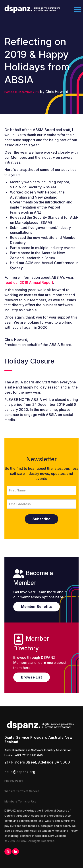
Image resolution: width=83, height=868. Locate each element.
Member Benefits (37, 607)
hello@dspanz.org (20, 772)
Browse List (32, 677)
